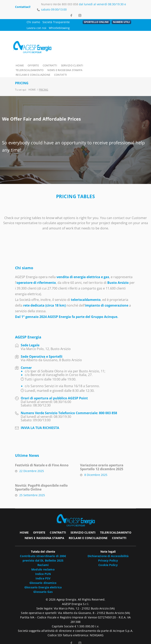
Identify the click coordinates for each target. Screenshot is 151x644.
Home (32, 85)
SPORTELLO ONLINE (96, 22)
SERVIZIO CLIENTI (72, 65)
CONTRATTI (50, 65)
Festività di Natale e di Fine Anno (42, 460)
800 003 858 (70, 4)
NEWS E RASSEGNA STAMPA (33, 70)
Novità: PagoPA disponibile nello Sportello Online (41, 482)
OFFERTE (33, 65)
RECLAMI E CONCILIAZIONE (71, 70)
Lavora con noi (36, 28)
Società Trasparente (56, 22)
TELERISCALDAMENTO (101, 65)
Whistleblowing (59, 28)
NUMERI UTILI (121, 22)
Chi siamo (33, 22)
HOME (20, 65)
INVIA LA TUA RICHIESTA (40, 423)
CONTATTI (99, 70)
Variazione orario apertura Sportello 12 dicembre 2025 (102, 462)
